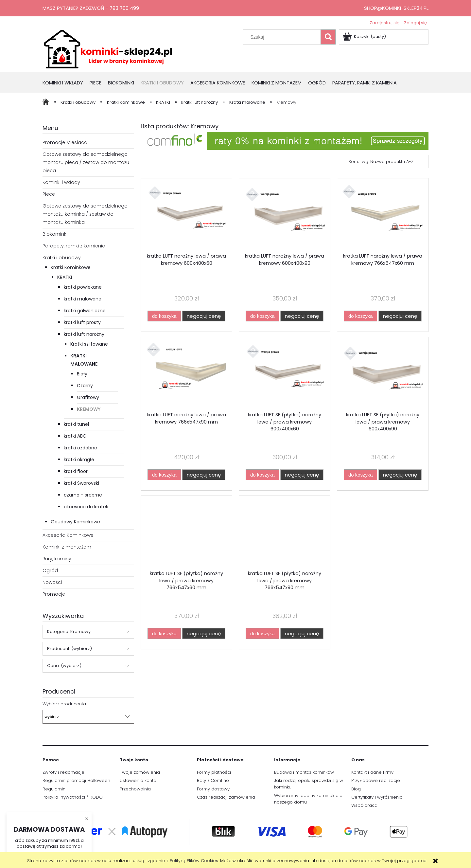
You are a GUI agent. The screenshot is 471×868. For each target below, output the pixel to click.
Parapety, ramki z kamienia (74, 246)
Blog (356, 789)
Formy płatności (214, 772)
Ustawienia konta (138, 780)
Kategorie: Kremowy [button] (69, 632)
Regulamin (54, 789)
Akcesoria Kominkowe (68, 535)
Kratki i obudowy (62, 258)
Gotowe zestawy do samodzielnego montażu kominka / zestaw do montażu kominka (85, 214)
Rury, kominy (57, 559)
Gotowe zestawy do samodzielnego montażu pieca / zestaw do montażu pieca (86, 162)
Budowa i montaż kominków (304, 772)
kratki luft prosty (82, 322)
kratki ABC (75, 436)
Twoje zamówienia (140, 772)
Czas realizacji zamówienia (226, 797)
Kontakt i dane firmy (372, 772)
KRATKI (65, 277)
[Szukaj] (328, 37)
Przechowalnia (135, 789)
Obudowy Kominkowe (75, 522)
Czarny (85, 386)
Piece (49, 194)
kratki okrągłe (79, 460)
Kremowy (89, 409)
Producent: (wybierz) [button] (70, 649)
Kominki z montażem (67, 547)
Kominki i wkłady (61, 182)
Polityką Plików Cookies (194, 861)
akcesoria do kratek (86, 507)
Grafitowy (88, 397)
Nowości (52, 582)
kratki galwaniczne (85, 311)
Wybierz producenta (64, 704)
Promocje (54, 594)
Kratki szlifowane (89, 344)
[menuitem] (66, 83)
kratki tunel (76, 424)
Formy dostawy (213, 789)
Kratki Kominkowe (71, 267)
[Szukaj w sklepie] (283, 37)
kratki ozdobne (80, 448)
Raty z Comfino (213, 780)
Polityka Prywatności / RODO (73, 797)
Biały (82, 374)
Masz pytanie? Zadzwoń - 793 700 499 (91, 8)
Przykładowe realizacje (376, 780)
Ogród (50, 570)
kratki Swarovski (81, 483)
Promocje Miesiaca (65, 142)
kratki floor (76, 471)
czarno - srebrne (83, 495)
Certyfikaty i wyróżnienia (377, 797)
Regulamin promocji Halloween (76, 780)
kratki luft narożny (84, 334)
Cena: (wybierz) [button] (64, 666)
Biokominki (55, 234)
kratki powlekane (83, 287)
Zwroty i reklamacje (63, 772)
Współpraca (364, 805)
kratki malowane (83, 299)
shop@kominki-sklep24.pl (396, 8)
